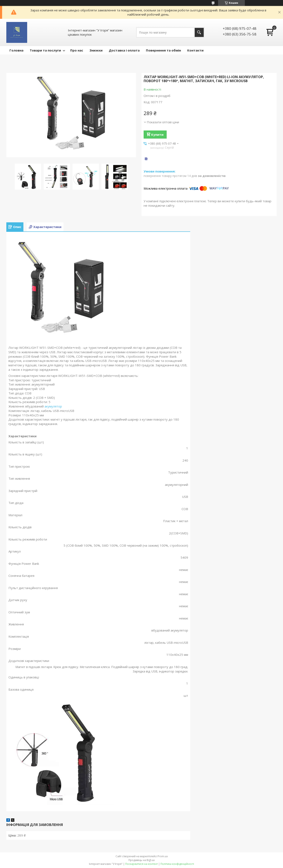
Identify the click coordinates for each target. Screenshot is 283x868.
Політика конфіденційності (177, 864)
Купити (157, 134)
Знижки (96, 50)
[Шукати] (199, 32)
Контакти (195, 50)
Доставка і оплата (124, 50)
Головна (16, 50)
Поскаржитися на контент (141, 864)
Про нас (77, 50)
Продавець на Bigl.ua (141, 860)
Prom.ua (163, 856)
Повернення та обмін (163, 50)
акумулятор (53, 406)
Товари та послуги (45, 50)
